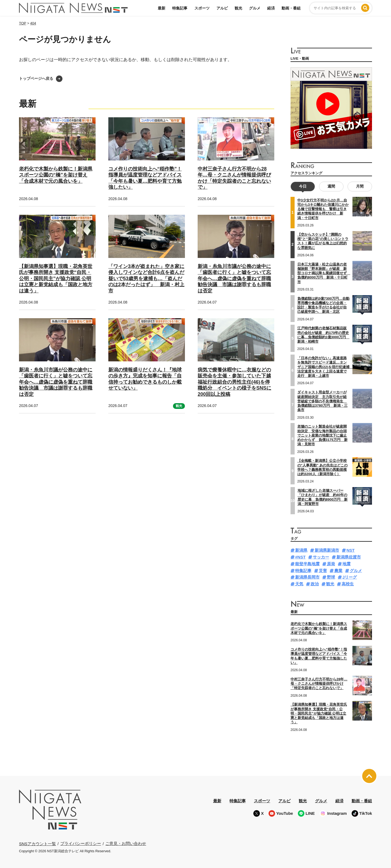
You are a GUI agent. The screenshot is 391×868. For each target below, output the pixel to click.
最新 (162, 8)
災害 (323, 571)
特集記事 (180, 8)
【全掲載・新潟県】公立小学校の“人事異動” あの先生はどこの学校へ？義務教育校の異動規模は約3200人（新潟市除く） (323, 467)
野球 (331, 577)
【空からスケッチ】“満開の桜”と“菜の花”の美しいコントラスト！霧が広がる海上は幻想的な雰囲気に (323, 241)
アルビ (222, 8)
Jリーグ (350, 577)
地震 (346, 564)
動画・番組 (291, 8)
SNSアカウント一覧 (37, 844)
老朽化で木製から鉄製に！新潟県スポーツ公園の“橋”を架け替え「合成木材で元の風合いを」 (56, 175)
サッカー (321, 557)
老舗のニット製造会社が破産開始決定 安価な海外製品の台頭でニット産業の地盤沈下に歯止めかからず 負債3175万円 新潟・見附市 (322, 435)
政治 (315, 584)
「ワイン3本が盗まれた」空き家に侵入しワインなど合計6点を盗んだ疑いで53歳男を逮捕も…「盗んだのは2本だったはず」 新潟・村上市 (146, 279)
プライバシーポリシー (81, 843)
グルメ (255, 8)
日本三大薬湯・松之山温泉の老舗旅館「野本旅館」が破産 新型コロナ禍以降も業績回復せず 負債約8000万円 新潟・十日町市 (324, 273)
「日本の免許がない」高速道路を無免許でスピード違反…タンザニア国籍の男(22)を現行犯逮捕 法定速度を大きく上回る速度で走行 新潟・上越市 (325, 367)
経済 (271, 8)
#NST (300, 557)
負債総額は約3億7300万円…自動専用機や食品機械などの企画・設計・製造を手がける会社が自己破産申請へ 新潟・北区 (323, 305)
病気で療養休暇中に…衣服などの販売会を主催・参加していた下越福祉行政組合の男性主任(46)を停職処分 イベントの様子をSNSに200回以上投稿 (234, 382)
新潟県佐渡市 (349, 557)
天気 (299, 584)
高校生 (348, 584)
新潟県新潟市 (327, 550)
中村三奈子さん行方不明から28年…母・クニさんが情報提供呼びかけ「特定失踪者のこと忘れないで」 (319, 684)
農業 (338, 571)
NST (351, 550)
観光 (238, 8)
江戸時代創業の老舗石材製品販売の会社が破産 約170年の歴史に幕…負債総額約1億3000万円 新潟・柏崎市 (323, 335)
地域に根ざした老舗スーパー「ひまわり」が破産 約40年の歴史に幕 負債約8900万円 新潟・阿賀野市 (323, 497)
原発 (331, 564)
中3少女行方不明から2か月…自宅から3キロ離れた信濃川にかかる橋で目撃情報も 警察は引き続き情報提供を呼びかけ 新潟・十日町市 (323, 209)
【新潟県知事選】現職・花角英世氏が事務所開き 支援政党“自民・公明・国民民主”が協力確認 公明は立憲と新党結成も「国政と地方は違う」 (56, 279)
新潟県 (301, 550)
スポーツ (202, 8)
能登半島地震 (307, 564)
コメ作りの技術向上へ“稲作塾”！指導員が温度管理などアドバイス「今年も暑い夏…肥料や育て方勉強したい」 (319, 656)
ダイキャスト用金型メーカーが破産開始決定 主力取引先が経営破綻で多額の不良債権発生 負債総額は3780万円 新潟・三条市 (322, 401)
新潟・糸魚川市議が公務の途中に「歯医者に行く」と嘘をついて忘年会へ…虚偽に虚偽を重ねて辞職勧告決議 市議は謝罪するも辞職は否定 (234, 279)
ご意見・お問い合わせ (126, 843)
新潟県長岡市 (307, 577)
